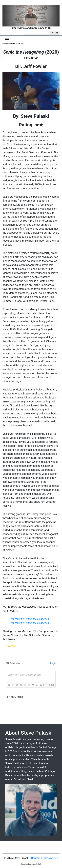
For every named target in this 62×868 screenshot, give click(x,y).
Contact (36, 858)
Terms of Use (50, 858)
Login (53, 663)
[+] (48, 685)
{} (44, 685)
